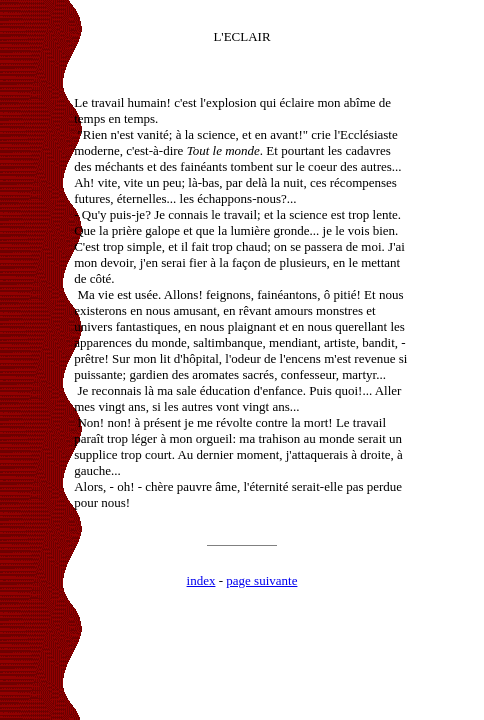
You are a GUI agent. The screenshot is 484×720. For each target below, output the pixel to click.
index (201, 580)
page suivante (261, 580)
